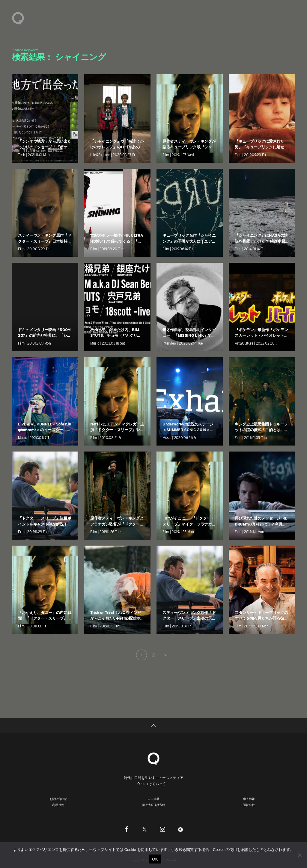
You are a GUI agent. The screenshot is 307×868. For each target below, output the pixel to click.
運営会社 (249, 805)
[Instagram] (162, 829)
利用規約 (58, 805)
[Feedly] (180, 829)
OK (155, 859)
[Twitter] (145, 829)
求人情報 (249, 799)
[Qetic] (153, 758)
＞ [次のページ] (165, 655)
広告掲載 (153, 799)
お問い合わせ (58, 799)
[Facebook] (127, 829)
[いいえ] (300, 855)
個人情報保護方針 (153, 805)
